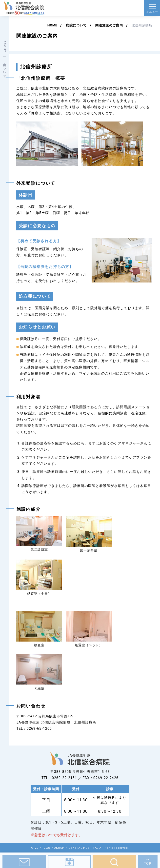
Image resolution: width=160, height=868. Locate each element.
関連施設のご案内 (109, 25)
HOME (52, 25)
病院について (76, 25)
